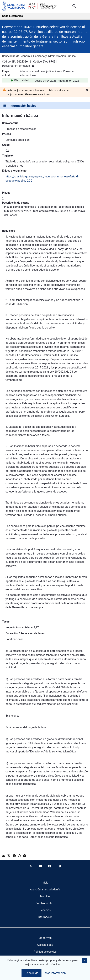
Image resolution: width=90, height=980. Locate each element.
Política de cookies (45, 952)
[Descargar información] (33, 66)
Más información (55, 973)
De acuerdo (31, 973)
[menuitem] (45, 883)
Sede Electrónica (12, 16)
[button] (84, 961)
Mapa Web (45, 938)
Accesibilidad (45, 945)
